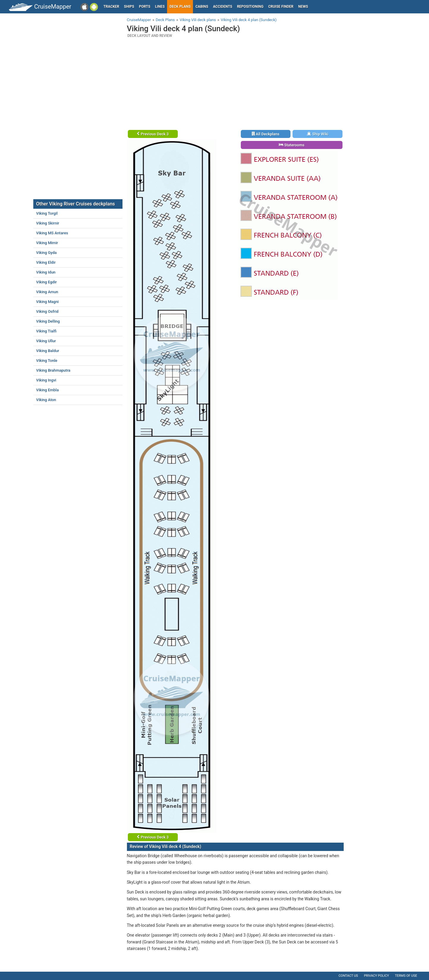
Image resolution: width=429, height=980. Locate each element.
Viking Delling (48, 321)
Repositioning (250, 7)
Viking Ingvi (46, 380)
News (303, 7)
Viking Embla (48, 390)
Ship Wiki (318, 134)
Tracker (111, 7)
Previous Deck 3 (153, 134)
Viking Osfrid (47, 311)
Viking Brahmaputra (53, 370)
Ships (129, 7)
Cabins (202, 7)
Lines (160, 7)
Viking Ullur (46, 341)
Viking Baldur (48, 351)
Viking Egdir (47, 282)
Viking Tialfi (47, 331)
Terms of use (406, 976)
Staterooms (292, 145)
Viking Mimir (47, 243)
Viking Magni (48, 302)
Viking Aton (46, 400)
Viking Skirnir (48, 223)
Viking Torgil (47, 213)
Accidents (223, 7)
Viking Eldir (46, 262)
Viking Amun (47, 292)
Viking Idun (46, 272)
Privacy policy (376, 976)
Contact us (348, 976)
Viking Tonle (47, 361)
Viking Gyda (47, 253)
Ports (145, 7)
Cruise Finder (281, 7)
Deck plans (180, 7)
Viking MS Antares (52, 233)
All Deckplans (266, 134)
